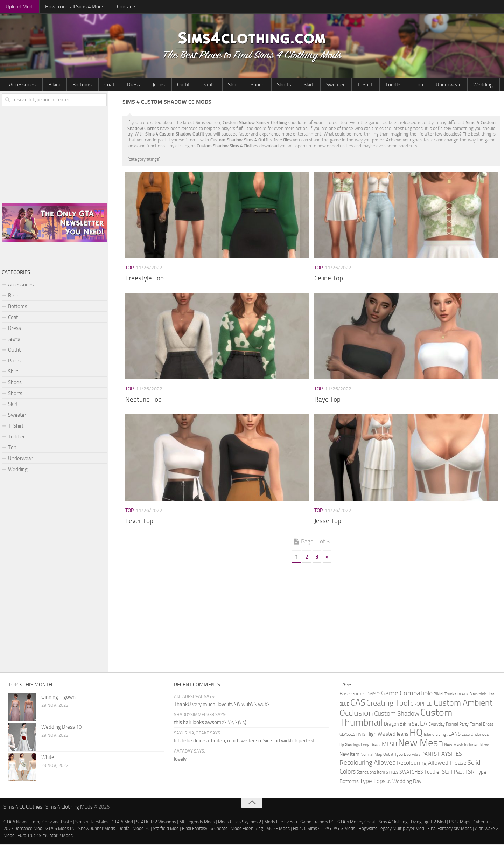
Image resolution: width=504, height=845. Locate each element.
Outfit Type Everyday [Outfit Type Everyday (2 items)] (402, 755)
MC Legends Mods (197, 822)
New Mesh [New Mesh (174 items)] (421, 744)
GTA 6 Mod (122, 822)
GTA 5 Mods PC (60, 829)
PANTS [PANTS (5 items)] (429, 755)
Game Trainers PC (317, 822)
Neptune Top (143, 400)
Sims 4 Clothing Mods (69, 808)
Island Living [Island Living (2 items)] (435, 735)
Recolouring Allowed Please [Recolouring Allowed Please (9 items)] (432, 764)
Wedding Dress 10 (61, 728)
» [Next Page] (327, 558)
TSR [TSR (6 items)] (470, 773)
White (48, 758)
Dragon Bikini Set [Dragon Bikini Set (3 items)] (401, 725)
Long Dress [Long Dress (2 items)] (371, 746)
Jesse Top (328, 522)
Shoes (200, 85)
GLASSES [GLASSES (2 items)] (347, 735)
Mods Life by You (281, 822)
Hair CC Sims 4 (307, 829)
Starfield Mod (166, 829)
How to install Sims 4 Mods (63, 7)
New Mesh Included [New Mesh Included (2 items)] (461, 746)
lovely (180, 760)
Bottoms (66, 85)
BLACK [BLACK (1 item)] (463, 695)
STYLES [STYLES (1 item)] (392, 773)
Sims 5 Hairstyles (92, 822)
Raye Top (327, 400)
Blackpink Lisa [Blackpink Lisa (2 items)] (482, 695)
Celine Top (329, 279)
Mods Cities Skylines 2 (240, 822)
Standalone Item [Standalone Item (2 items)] (371, 773)
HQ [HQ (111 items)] (416, 733)
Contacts (107, 7)
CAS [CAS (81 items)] (358, 704)
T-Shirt (284, 85)
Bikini (44, 85)
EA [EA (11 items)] (424, 725)
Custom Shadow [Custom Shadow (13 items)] (397, 715)
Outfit (144, 85)
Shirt (181, 85)
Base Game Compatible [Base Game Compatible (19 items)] (399, 694)
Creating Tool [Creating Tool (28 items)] (388, 704)
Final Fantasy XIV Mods (450, 829)
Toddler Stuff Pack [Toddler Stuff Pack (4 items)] (444, 773)
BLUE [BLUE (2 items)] (344, 705)
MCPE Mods (278, 829)
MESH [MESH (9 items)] (389, 745)
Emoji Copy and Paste (51, 822)
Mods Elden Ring (247, 829)
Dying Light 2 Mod (428, 822)
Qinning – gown (58, 698)
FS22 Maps (460, 822)
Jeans (125, 85)
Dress (106, 85)
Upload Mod (16, 7)
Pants (163, 85)
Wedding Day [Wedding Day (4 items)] (407, 782)
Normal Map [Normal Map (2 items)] (371, 755)
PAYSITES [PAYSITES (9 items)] (450, 755)
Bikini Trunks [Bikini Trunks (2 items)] (445, 695)
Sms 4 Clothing (393, 822)
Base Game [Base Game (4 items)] (352, 695)
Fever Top (139, 522)
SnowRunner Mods (97, 829)
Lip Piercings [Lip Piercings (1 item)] (350, 746)
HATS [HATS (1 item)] (361, 736)
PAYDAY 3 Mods (339, 829)
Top (324, 85)
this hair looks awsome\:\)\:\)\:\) (210, 723)
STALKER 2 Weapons (156, 822)
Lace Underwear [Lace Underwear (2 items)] (476, 735)
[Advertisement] (311, 617)
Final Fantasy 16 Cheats (205, 829)
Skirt (239, 85)
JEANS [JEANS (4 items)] (454, 735)
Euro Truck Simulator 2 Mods (45, 836)
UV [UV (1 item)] (389, 783)
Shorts (220, 85)
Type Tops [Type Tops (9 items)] (373, 782)
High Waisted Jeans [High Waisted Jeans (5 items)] (387, 735)
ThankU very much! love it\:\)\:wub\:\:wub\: (222, 705)
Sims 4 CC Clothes (23, 808)
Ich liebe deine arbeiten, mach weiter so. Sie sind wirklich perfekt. (245, 742)
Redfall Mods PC (134, 829)
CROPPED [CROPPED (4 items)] (422, 705)
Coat (88, 85)
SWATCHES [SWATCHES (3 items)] (411, 773)
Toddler (306, 85)
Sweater (260, 85)
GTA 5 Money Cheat (356, 822)
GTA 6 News (15, 822)
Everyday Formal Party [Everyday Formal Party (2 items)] (449, 725)
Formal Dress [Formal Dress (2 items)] (482, 725)
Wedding (374, 85)
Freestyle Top (145, 279)
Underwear (347, 85)
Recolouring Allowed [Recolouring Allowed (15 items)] (368, 764)
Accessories (19, 85)
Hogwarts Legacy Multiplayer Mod (391, 829)
